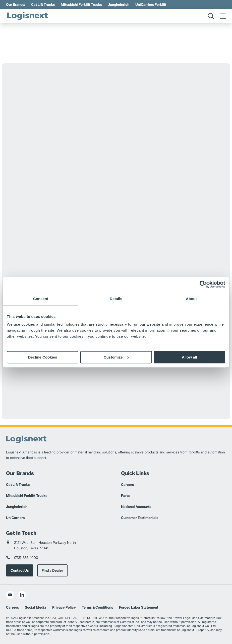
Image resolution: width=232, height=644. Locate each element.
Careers (127, 484)
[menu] (223, 16)
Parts (125, 495)
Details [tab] (116, 299)
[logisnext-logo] (27, 16)
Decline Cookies (43, 357)
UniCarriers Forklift (151, 4)
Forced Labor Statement (139, 607)
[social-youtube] (10, 595)
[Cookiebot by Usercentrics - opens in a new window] (203, 284)
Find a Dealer (52, 570)
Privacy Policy (64, 607)
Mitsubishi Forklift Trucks (81, 4)
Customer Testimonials (140, 518)
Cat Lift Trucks (43, 4)
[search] (211, 16)
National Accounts (136, 507)
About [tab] (191, 299)
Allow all (189, 357)
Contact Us (20, 570)
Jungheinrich (119, 4)
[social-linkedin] (22, 595)
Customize (116, 357)
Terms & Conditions (97, 607)
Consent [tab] (41, 299)
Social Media (36, 607)
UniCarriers (15, 518)
